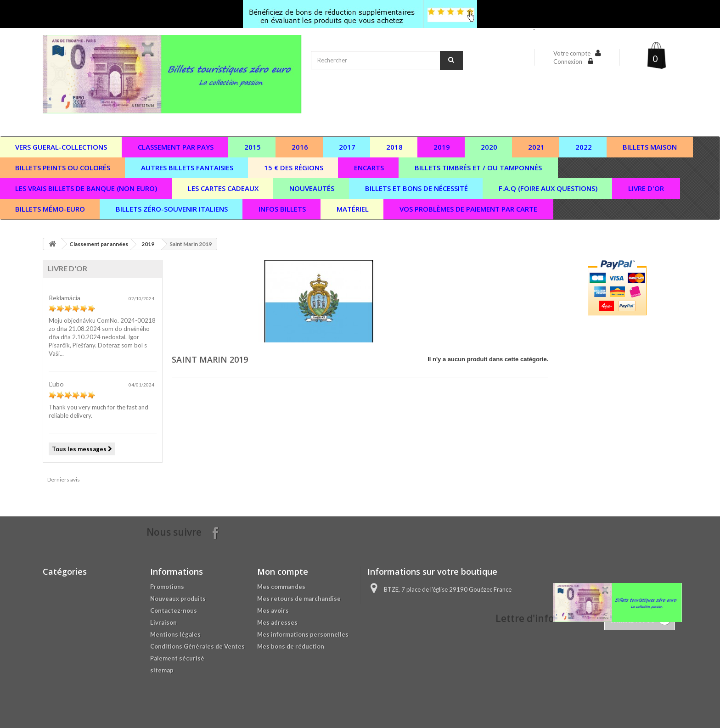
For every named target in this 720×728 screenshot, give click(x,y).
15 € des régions (294, 168)
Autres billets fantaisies (187, 168)
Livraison (163, 622)
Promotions (167, 587)
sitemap (162, 670)
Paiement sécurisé (177, 658)
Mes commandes (281, 587)
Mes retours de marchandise (299, 599)
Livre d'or (646, 188)
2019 (442, 147)
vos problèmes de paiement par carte (468, 209)
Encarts (369, 168)
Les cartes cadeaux (223, 188)
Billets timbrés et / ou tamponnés (478, 168)
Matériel (353, 209)
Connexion (568, 62)
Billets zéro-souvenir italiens (172, 209)
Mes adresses (277, 622)
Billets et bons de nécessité (416, 188)
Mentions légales (175, 634)
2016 (300, 147)
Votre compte (572, 53)
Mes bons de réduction (291, 646)
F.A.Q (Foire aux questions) (548, 188)
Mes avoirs (273, 610)
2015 (253, 147)
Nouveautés (312, 188)
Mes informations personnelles (303, 634)
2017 (347, 147)
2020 (489, 147)
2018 (394, 147)
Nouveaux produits (178, 599)
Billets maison (650, 147)
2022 (584, 147)
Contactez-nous (174, 610)
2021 (536, 147)
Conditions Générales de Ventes (197, 646)
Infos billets (282, 209)
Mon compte (283, 571)
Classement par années (99, 244)
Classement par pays (176, 147)
